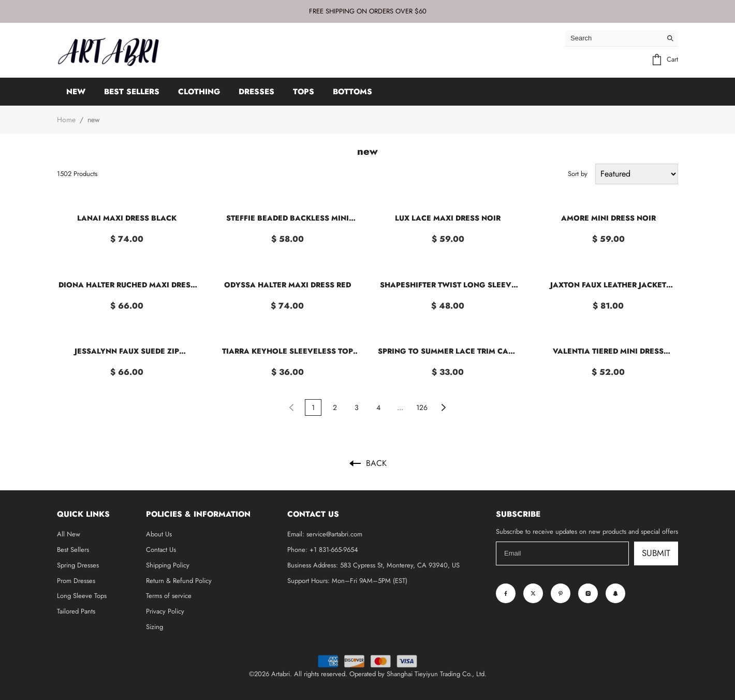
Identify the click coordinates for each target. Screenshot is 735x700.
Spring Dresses (78, 565)
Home (66, 120)
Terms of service (169, 596)
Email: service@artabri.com (325, 534)
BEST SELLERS (132, 92)
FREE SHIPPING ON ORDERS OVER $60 (368, 11)
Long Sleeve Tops (82, 596)
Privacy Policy (165, 611)
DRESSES (256, 92)
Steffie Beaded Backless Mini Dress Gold (288, 218)
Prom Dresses (76, 581)
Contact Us (161, 550)
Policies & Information (198, 514)
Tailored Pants (76, 611)
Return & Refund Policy (179, 581)
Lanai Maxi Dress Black (127, 218)
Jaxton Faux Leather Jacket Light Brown (608, 285)
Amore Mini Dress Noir (608, 218)
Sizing (155, 627)
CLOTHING (199, 92)
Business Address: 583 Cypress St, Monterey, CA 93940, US (373, 565)
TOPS (304, 92)
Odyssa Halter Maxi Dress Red (288, 285)
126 (422, 407)
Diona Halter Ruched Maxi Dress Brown (127, 285)
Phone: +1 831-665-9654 (323, 550)
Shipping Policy (168, 565)
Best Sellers (73, 550)
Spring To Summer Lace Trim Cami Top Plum (448, 351)
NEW (76, 92)
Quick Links (83, 514)
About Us (159, 534)
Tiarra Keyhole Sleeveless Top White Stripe (288, 351)
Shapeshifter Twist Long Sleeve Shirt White (448, 285)
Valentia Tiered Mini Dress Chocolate (608, 351)
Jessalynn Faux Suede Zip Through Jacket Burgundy (127, 351)
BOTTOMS (352, 92)
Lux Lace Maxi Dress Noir (448, 218)
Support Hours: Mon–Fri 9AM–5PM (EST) (347, 581)
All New (69, 534)
